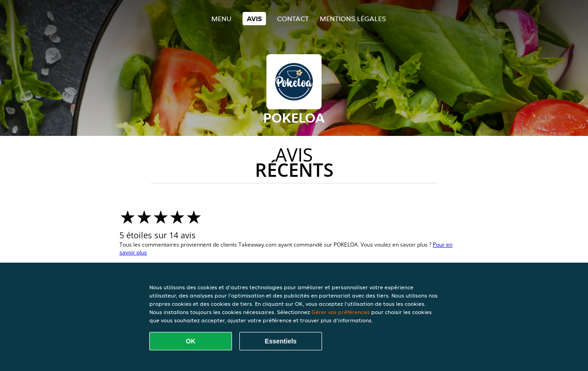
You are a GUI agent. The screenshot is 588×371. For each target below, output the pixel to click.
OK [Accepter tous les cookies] (191, 341)
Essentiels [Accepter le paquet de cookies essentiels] (280, 341)
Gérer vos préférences (341, 312)
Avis (254, 19)
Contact (293, 19)
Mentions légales (353, 19)
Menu (221, 19)
